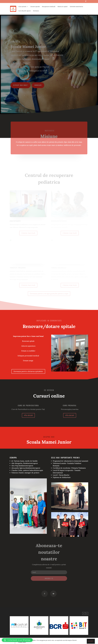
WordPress (37, 642)
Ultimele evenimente (76, 7)
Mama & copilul (63, 7)
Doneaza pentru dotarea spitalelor (28, 371)
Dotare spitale (35, 7)
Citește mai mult (21, 85)
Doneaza (36, 11)
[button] (87, 613)
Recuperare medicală (49, 7)
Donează (38, 85)
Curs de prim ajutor (25, 11)
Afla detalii (28, 415)
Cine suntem (22, 7)
